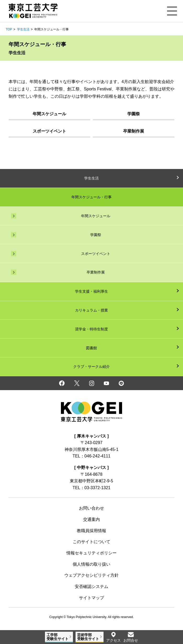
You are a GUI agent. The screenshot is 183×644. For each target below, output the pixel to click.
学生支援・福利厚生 (92, 291)
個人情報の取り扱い (92, 564)
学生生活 (23, 29)
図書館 (92, 348)
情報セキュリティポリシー (92, 553)
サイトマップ (92, 598)
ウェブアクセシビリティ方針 (92, 575)
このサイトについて (92, 542)
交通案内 (92, 519)
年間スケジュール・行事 (92, 197)
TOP (9, 29)
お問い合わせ (92, 508)
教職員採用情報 (92, 531)
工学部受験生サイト (58, 637)
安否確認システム (92, 586)
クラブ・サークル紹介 (92, 367)
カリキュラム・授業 (92, 310)
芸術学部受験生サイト (88, 637)
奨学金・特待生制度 (92, 329)
